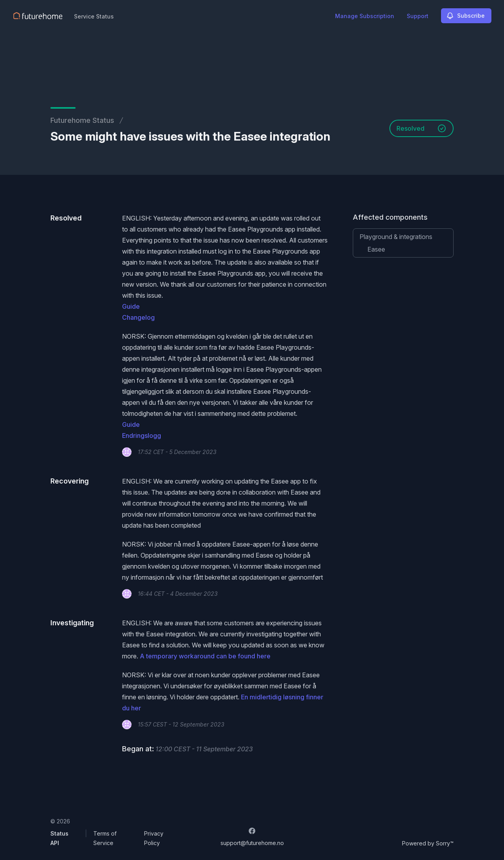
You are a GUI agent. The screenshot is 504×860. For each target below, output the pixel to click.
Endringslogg (142, 436)
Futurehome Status (82, 120)
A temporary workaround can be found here (205, 656)
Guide (131, 306)
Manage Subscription (365, 16)
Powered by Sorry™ (428, 843)
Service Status (94, 16)
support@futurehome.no (252, 843)
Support (418, 16)
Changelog (138, 317)
